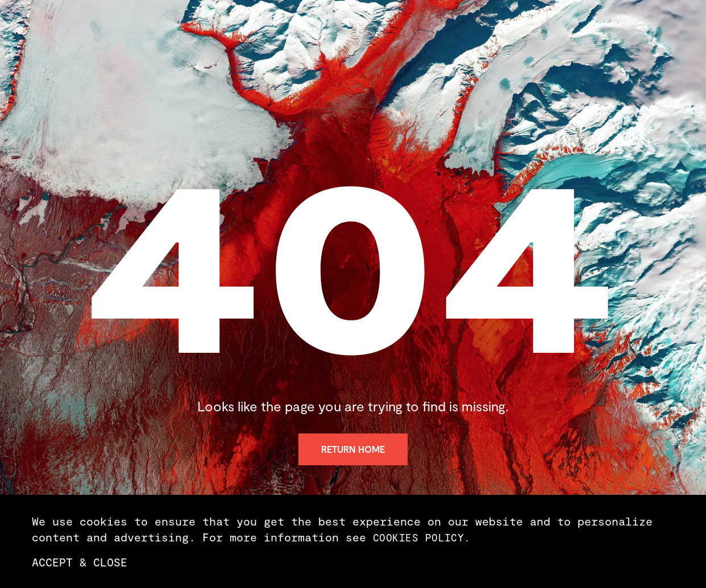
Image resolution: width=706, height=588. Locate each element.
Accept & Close (80, 562)
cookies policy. (422, 537)
